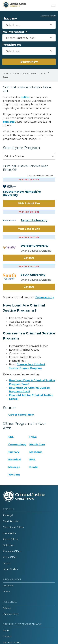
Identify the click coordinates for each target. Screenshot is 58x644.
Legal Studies (10, 569)
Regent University (34, 220)
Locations (8, 586)
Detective (8, 545)
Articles (7, 608)
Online (6, 592)
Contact (7, 636)
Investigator (10, 533)
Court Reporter (11, 521)
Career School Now (21, 415)
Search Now (29, 62)
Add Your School (12, 642)
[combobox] (29, 25)
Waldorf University (35, 246)
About (6, 630)
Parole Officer (10, 539)
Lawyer (7, 563)
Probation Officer (12, 551)
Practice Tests (10, 614)
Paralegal (8, 515)
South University (33, 275)
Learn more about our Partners (40, 175)
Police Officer (10, 557)
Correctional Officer (13, 527)
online (25, 97)
